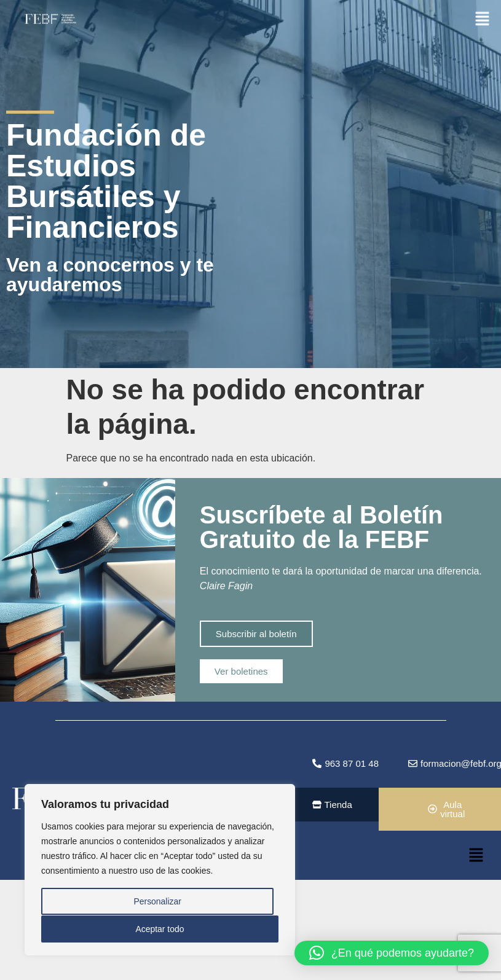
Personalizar (157, 902)
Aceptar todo (160, 929)
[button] (483, 18)
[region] (160, 870)
